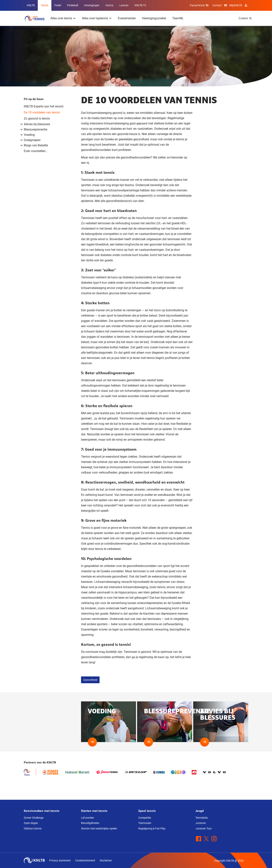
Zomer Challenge (34, 818)
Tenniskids (202, 818)
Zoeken (243, 18)
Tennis (45, 5)
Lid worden (88, 818)
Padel (58, 5)
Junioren (201, 823)
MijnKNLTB (236, 5)
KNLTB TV (140, 5)
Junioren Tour (204, 828)
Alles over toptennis (95, 18)
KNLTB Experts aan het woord (44, 106)
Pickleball (73, 5)
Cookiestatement (85, 860)
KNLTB (31, 5)
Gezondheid (90, 680)
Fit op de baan (34, 99)
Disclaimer (106, 860)
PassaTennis (200, 5)
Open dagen (31, 823)
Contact (217, 5)
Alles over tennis (61, 18)
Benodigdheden (90, 823)
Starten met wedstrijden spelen (99, 828)
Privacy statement (60, 860)
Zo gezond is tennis (37, 118)
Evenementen (127, 18)
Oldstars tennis (33, 828)
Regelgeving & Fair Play (152, 828)
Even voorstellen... (36, 151)
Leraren (124, 5)
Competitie (145, 818)
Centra (109, 5)
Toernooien (145, 823)
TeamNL (178, 18)
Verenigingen (92, 5)
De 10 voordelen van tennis (42, 112)
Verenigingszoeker (154, 18)
